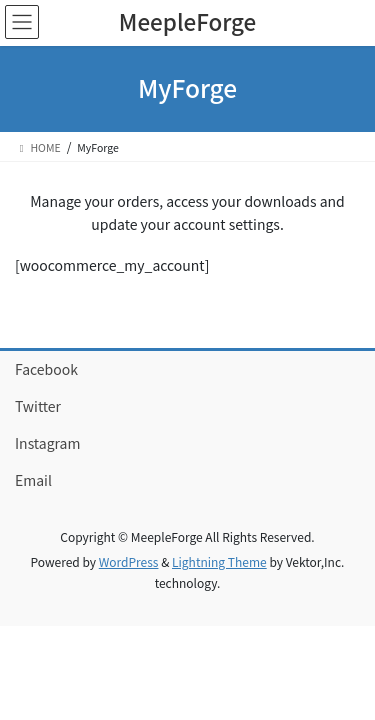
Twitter (38, 406)
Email (33, 480)
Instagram (47, 443)
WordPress (129, 561)
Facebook (46, 369)
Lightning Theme (219, 561)
